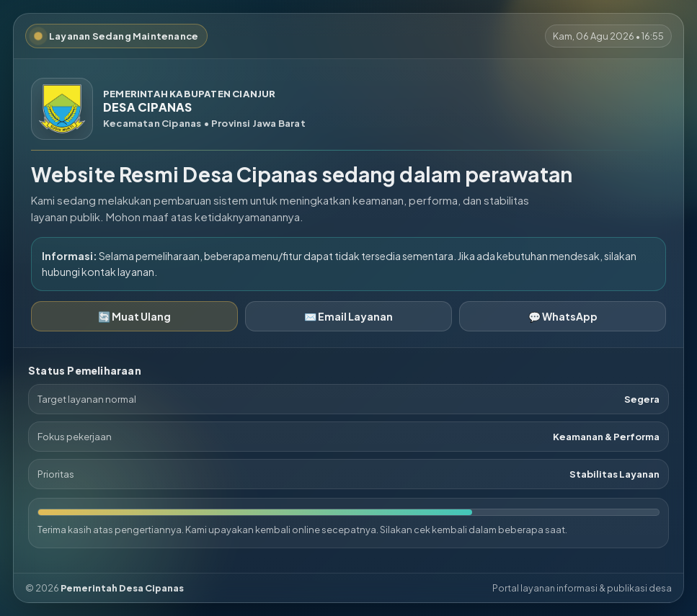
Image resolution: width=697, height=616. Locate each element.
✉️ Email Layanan (348, 316)
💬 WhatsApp (563, 316)
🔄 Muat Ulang (134, 316)
